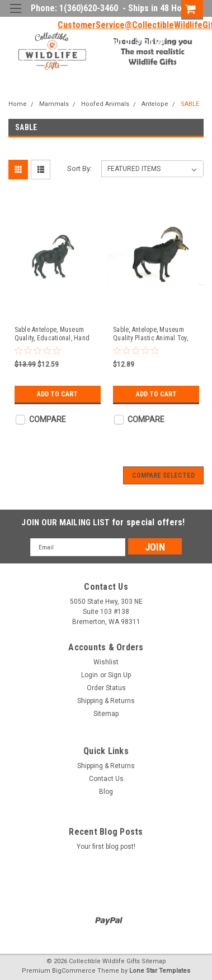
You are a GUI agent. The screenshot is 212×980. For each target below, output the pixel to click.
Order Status (106, 688)
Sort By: (79, 168)
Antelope (155, 104)
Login (111, 41)
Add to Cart (57, 394)
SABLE (190, 104)
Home (18, 104)
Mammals (54, 104)
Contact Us (106, 779)
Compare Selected (163, 475)
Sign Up (150, 41)
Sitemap (106, 714)
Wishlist (106, 662)
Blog (106, 792)
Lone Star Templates (160, 971)
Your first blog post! (106, 847)
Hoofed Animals (105, 104)
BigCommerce (74, 971)
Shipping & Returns (106, 701)
